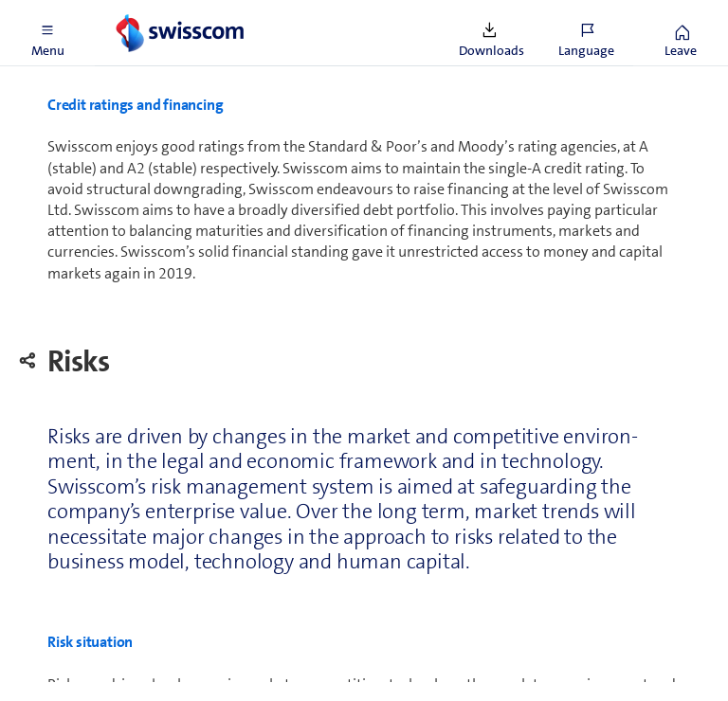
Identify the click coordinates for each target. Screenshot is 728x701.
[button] (47, 33)
